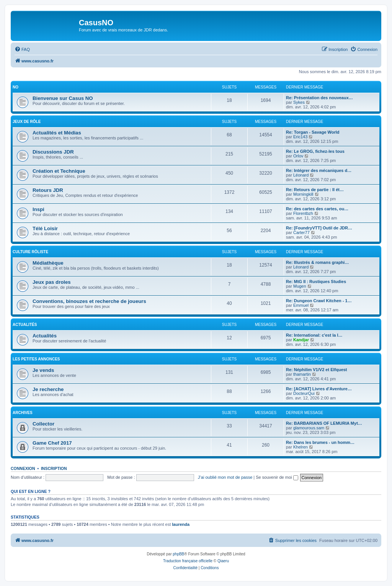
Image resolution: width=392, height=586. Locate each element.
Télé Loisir (45, 228)
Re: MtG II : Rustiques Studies (316, 282)
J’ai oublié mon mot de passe (225, 477)
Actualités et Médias (57, 133)
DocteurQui (304, 393)
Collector (43, 424)
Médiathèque (48, 263)
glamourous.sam (309, 428)
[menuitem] (22, 49)
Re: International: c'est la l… (314, 335)
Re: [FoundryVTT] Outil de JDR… (319, 228)
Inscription (54, 468)
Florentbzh (303, 213)
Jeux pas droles (52, 282)
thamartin (302, 374)
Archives (23, 413)
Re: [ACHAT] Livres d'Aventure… (319, 389)
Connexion (23, 468)
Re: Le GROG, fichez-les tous (315, 151)
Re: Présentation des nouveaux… (319, 98)
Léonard (301, 175)
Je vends (43, 370)
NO (16, 87)
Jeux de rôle (27, 122)
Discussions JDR (53, 152)
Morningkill (303, 194)
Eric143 (300, 137)
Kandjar (301, 340)
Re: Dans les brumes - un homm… (320, 442)
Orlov (298, 156)
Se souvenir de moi (277, 477)
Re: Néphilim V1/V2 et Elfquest (317, 370)
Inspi (38, 209)
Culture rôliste (30, 252)
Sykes (299, 102)
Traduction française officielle (188, 561)
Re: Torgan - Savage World (313, 132)
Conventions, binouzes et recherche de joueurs (89, 301)
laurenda (181, 524)
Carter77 (301, 232)
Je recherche (48, 389)
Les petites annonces (36, 359)
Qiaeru (223, 561)
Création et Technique (59, 171)
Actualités (25, 325)
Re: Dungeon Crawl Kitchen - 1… (319, 301)
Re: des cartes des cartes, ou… (317, 209)
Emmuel (301, 305)
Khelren (301, 447)
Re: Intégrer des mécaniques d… (319, 170)
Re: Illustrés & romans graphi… (317, 262)
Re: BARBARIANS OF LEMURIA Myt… (324, 423)
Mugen (300, 286)
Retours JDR (48, 190)
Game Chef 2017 (52, 443)
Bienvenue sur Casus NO (63, 98)
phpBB (178, 554)
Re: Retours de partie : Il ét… (315, 190)
